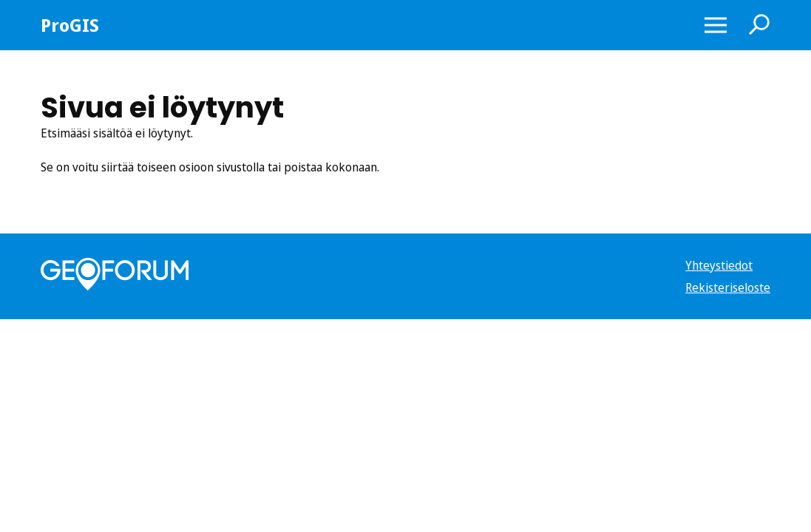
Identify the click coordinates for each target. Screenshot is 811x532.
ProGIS (70, 25)
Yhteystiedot (719, 265)
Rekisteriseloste (728, 287)
